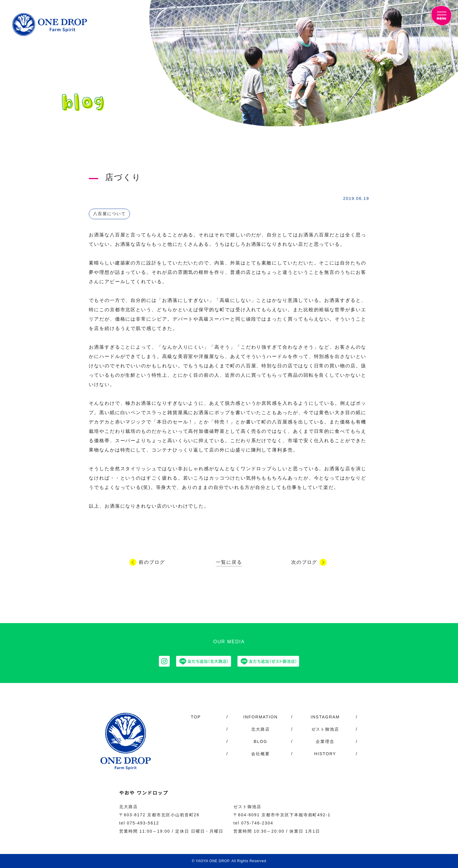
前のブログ (152, 562)
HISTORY (325, 754)
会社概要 (261, 754)
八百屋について (109, 214)
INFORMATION (260, 717)
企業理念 (325, 741)
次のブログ (304, 562)
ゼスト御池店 (325, 729)
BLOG (260, 741)
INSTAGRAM (325, 717)
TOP (196, 717)
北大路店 (261, 729)
